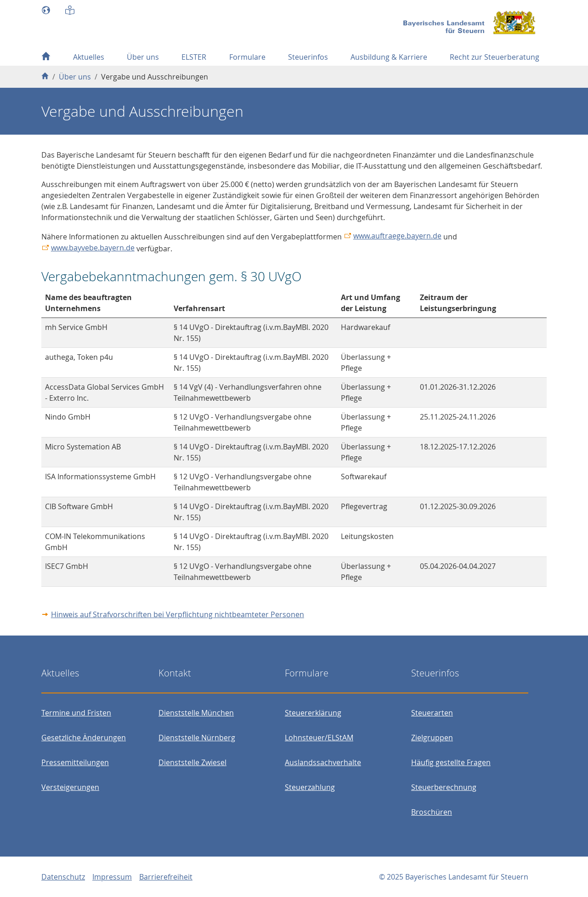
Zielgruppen (432, 738)
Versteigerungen (70, 787)
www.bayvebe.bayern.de (93, 248)
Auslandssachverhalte (323, 762)
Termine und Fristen (76, 713)
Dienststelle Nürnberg (197, 738)
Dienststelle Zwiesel (192, 762)
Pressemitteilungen (75, 762)
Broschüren (432, 812)
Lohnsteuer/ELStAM (319, 738)
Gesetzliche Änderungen (84, 738)
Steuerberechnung (444, 787)
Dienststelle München (196, 713)
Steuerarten (432, 713)
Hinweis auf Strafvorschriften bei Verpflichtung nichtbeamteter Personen (178, 614)
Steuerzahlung (310, 787)
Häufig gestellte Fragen (451, 762)
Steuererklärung (313, 713)
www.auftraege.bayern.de (397, 236)
